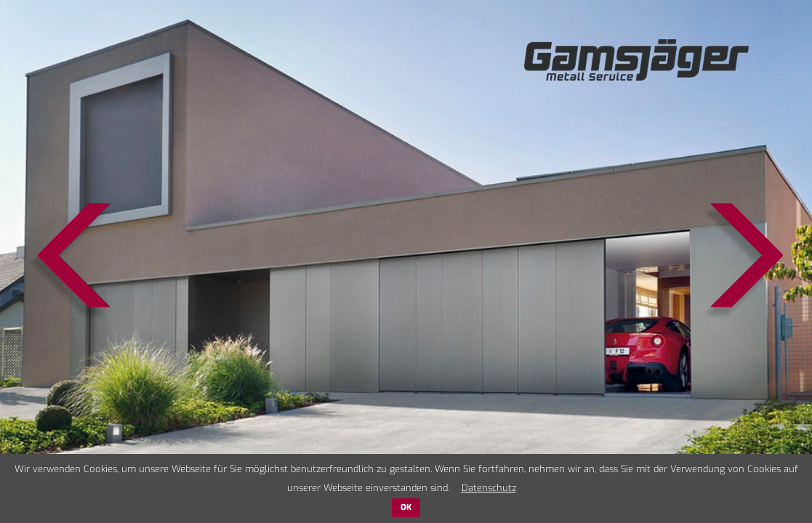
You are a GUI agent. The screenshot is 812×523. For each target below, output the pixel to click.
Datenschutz (489, 488)
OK (406, 507)
